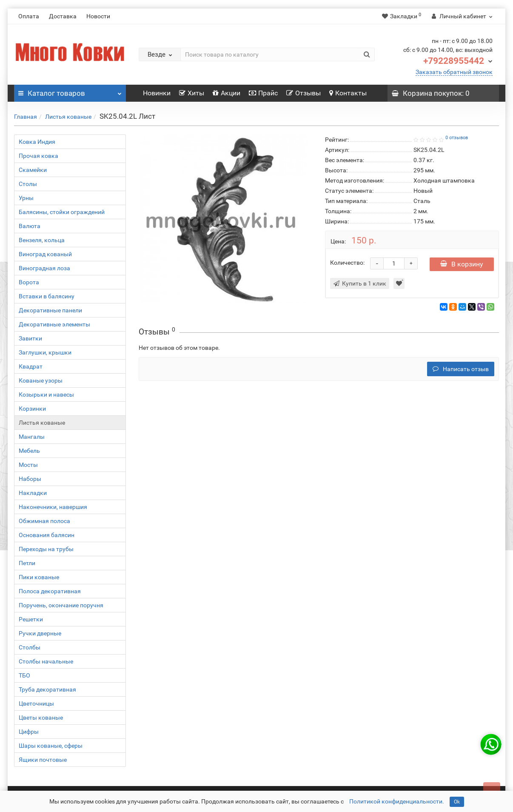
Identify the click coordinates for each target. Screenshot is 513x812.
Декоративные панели (50, 310)
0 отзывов (457, 138)
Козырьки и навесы (46, 395)
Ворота (29, 282)
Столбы (30, 647)
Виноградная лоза (44, 268)
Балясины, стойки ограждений (62, 212)
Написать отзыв (461, 369)
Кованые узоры (41, 380)
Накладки (33, 493)
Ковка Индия (37, 142)
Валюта (30, 226)
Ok (457, 802)
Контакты (348, 93)
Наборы (30, 479)
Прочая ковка (38, 156)
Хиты (192, 93)
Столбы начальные (46, 661)
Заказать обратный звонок (454, 72)
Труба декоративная (47, 689)
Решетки (31, 619)
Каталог (70, 91)
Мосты (28, 465)
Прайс (263, 93)
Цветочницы (36, 703)
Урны (26, 198)
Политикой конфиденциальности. (397, 801)
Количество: (347, 263)
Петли (27, 563)
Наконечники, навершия (53, 507)
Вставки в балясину (47, 296)
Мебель (29, 451)
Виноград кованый (45, 254)
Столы (28, 184)
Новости (98, 16)
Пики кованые (39, 577)
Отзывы (304, 93)
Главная (26, 117)
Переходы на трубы (46, 549)
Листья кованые (68, 117)
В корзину (462, 264)
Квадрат (31, 366)
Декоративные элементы (54, 324)
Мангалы (32, 437)
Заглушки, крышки (45, 352)
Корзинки (32, 409)
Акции (227, 93)
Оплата (29, 16)
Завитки (30, 338)
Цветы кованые (41, 718)
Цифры (29, 732)
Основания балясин (47, 535)
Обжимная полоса (44, 521)
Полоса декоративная (50, 591)
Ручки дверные (40, 633)
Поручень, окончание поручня (61, 605)
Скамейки (33, 170)
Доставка (63, 16)
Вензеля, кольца (42, 240)
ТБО (24, 675)
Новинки (157, 93)
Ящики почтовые (43, 760)
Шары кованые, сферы (51, 746)
